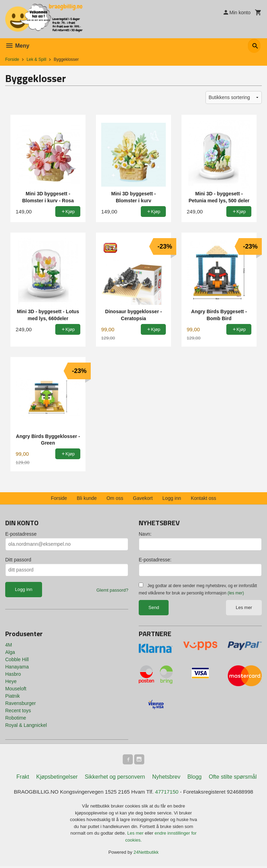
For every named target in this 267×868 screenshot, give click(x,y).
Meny (17, 46)
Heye (11, 681)
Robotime (16, 718)
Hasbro (13, 674)
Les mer (244, 607)
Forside (12, 59)
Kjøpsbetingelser (57, 778)
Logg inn (172, 498)
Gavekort (143, 498)
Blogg (195, 778)
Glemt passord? (112, 590)
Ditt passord (18, 560)
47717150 (169, 793)
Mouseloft (16, 689)
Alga (10, 652)
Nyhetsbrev (166, 778)
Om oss (115, 498)
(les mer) (236, 593)
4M (9, 645)
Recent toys (18, 711)
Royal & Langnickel (26, 725)
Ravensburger (21, 703)
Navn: (145, 534)
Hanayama (17, 667)
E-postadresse (21, 534)
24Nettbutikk (146, 854)
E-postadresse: (155, 560)
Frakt (23, 778)
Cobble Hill (17, 659)
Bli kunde (87, 498)
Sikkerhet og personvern (115, 778)
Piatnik (13, 696)
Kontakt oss (204, 498)
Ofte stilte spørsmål (233, 778)
